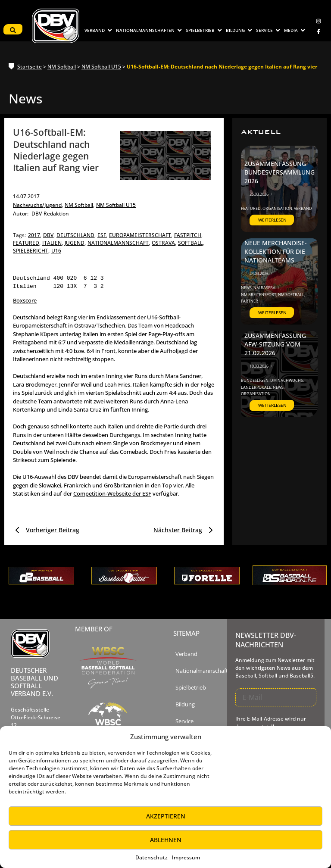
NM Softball (62, 67)
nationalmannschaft (119, 243)
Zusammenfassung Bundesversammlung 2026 (276, 173)
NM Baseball (267, 288)
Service (184, 721)
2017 (35, 235)
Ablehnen (166, 840)
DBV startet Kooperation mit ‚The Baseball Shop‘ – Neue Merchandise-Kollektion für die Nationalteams (276, 240)
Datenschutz (151, 857)
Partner (250, 301)
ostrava (164, 243)
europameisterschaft (141, 235)
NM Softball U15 (101, 67)
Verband (303, 208)
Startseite (30, 67)
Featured (251, 208)
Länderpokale (256, 387)
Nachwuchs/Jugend (38, 205)
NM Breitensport (259, 295)
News (247, 288)
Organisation (278, 208)
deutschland (76, 235)
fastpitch (188, 235)
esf (102, 235)
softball (191, 243)
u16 (56, 251)
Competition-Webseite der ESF (112, 493)
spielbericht (31, 251)
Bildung (185, 704)
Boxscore (25, 300)
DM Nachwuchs (287, 380)
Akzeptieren (166, 816)
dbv (49, 235)
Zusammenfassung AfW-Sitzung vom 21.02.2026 (273, 345)
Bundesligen (255, 380)
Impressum (186, 857)
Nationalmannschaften (205, 671)
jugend (75, 243)
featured (27, 243)
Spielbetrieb (191, 688)
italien (53, 243)
